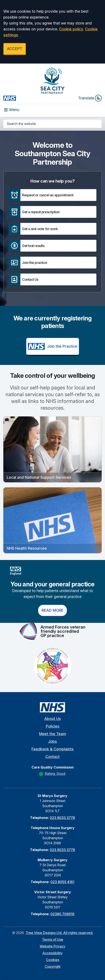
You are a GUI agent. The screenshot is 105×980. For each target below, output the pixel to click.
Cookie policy (71, 29)
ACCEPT (15, 49)
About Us (53, 719)
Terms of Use (53, 939)
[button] (52, 195)
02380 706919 (62, 914)
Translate (90, 98)
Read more (52, 610)
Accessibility (52, 953)
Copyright (53, 966)
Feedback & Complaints (53, 749)
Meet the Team (53, 734)
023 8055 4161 (62, 882)
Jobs (52, 741)
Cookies (53, 960)
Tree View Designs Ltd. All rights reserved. (59, 933)
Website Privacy (52, 946)
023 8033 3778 (62, 818)
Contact (52, 757)
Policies (53, 726)
